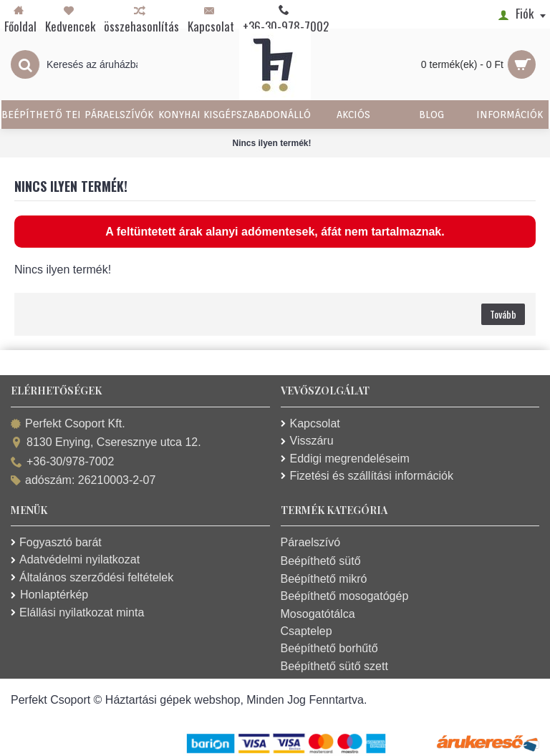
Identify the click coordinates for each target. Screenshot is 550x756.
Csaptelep (307, 631)
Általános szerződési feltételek (92, 577)
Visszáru (307, 441)
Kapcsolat (310, 423)
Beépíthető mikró (324, 579)
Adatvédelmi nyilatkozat (75, 559)
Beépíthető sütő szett (334, 666)
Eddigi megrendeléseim (345, 459)
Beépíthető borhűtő (329, 648)
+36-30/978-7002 (62, 462)
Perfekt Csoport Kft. (68, 424)
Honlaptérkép (49, 595)
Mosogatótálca (318, 614)
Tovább (503, 314)
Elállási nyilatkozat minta (77, 612)
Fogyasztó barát (56, 542)
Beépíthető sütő (321, 561)
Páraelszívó (311, 542)
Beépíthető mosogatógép (345, 596)
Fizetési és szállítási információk (367, 476)
